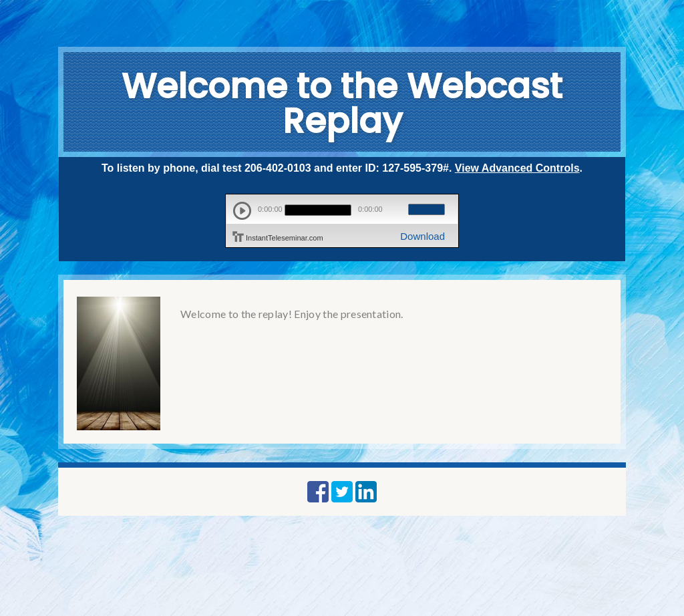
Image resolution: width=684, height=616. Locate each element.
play (242, 211)
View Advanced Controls (517, 168)
